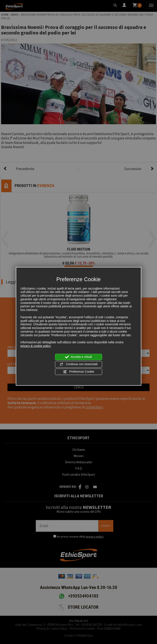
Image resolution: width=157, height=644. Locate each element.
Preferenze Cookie (79, 372)
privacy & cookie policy (36, 346)
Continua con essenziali (79, 364)
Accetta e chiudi (78, 357)
